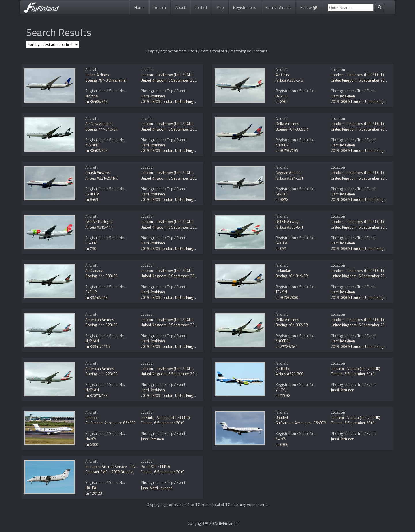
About (180, 7)
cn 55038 (283, 395)
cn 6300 (92, 444)
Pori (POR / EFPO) (155, 467)
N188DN (282, 341)
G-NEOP (92, 194)
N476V (91, 439)
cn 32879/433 (96, 395)
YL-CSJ (281, 390)
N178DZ (282, 145)
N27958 (92, 96)
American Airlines (100, 320)
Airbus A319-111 (99, 227)
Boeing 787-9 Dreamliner (106, 80)
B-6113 (282, 96)
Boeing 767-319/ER (292, 276)
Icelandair (283, 271)
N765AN (92, 390)
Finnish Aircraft (278, 7)
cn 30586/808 (287, 297)
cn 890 (281, 101)
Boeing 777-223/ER (101, 374)
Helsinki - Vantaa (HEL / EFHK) (355, 369)
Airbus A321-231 (289, 178)
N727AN (92, 341)
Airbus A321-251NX (101, 178)
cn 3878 (282, 199)
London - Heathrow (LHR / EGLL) (167, 75)
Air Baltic (283, 369)
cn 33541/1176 (97, 346)
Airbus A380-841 (289, 227)
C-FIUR (91, 292)
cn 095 (281, 248)
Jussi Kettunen (343, 390)
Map (220, 7)
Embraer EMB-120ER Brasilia (109, 472)
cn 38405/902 (96, 150)
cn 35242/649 (96, 297)
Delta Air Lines (287, 124)
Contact (201, 7)
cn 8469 (92, 199)
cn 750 (91, 248)
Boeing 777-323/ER (101, 325)
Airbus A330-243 (289, 80)
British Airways (98, 173)
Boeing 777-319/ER (101, 129)
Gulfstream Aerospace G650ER (111, 423)
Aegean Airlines (288, 173)
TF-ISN (281, 292)
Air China (283, 75)
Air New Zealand (99, 124)
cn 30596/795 (287, 150)
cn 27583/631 (287, 346)
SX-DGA (282, 194)
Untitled (92, 418)
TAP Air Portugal (99, 222)
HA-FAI (91, 488)
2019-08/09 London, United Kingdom (171, 101)
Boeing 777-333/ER (101, 276)
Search (160, 7)
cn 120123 (94, 493)
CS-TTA (91, 243)
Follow (309, 7)
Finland (337, 374)
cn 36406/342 (96, 101)
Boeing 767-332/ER (292, 129)
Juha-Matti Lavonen (157, 488)
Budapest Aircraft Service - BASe (112, 467)
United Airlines (97, 75)
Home (139, 7)
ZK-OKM (92, 145)
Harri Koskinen (153, 96)
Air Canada (94, 271)
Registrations (245, 7)
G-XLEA (281, 243)
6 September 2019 (183, 80)
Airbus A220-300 (289, 374)
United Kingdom (154, 80)
